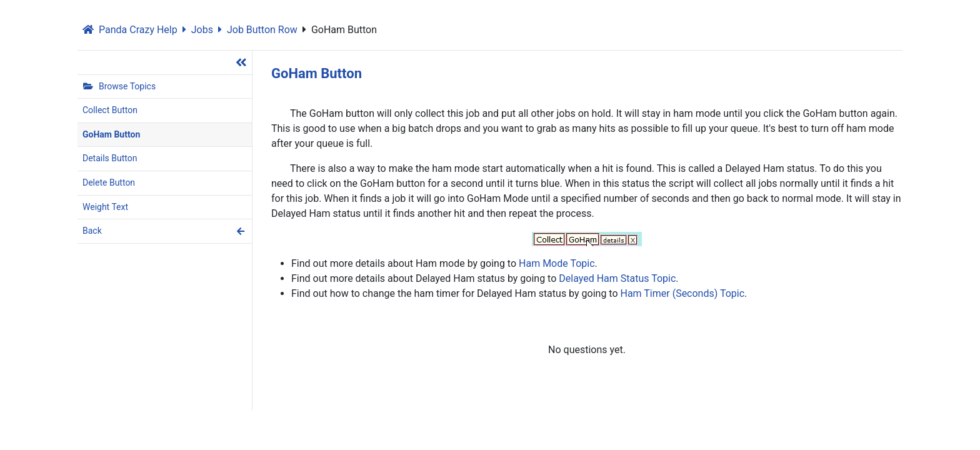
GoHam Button (340, 30)
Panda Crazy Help (130, 30)
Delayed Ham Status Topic (617, 278)
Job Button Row (258, 30)
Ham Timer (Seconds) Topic (683, 293)
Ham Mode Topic (557, 263)
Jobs (198, 30)
